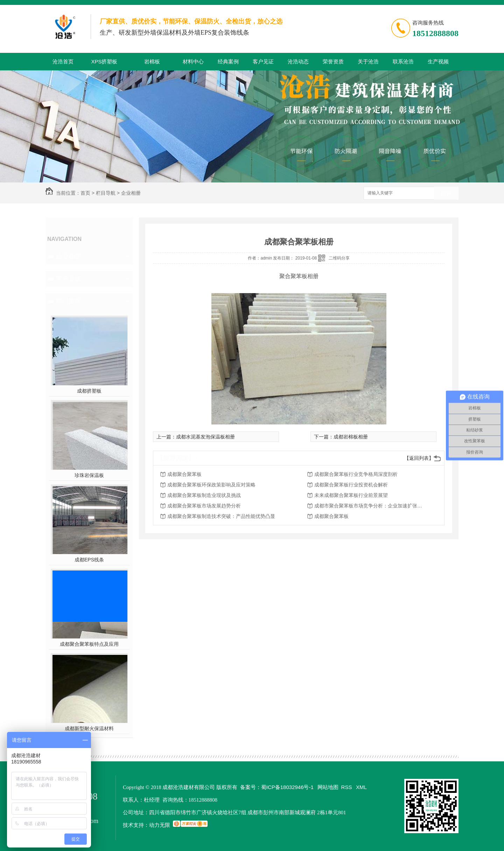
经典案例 (228, 61)
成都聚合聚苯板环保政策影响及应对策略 (211, 485)
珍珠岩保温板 (89, 475)
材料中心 (193, 61)
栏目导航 (106, 193)
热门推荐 (69, 301)
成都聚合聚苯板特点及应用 (89, 644)
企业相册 (131, 193)
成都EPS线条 (89, 560)
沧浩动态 (298, 61)
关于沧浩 (368, 61)
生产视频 (438, 61)
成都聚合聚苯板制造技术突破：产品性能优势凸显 (221, 516)
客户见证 (263, 61)
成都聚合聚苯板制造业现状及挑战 (204, 495)
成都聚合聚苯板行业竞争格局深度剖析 (356, 474)
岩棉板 (152, 61)
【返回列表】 (419, 458)
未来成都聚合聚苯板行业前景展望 (351, 495)
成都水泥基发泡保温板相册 (205, 437)
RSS (347, 787)
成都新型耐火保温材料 (89, 728)
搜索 (446, 193)
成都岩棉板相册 (351, 437)
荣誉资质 (333, 61)
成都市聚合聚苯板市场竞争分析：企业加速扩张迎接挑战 (370, 506)
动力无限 (160, 825)
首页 (85, 193)
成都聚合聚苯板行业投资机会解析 (351, 485)
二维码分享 (339, 258)
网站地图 (328, 787)
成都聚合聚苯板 (184, 474)
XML (361, 787)
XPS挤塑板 (104, 61)
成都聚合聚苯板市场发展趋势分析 (204, 506)
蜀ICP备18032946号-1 (287, 787)
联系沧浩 (403, 61)
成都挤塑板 (89, 391)
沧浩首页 (63, 61)
